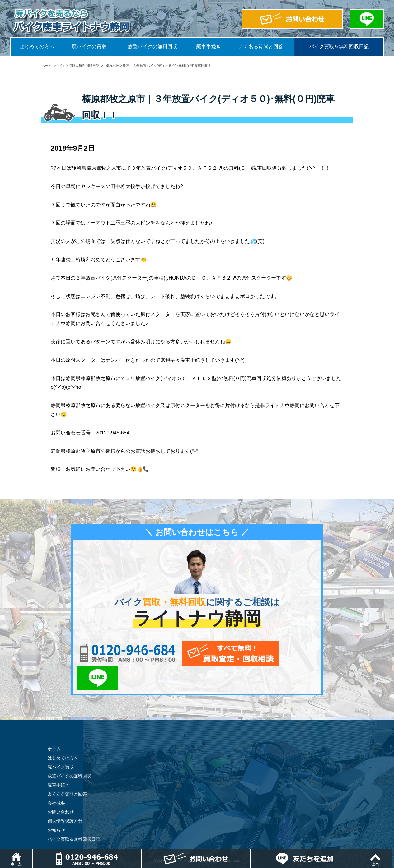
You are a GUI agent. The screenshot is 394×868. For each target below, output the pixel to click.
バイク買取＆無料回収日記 (339, 46)
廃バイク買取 (61, 742)
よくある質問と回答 (261, 46)
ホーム (47, 66)
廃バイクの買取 (89, 46)
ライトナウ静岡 (189, 836)
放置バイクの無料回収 (152, 46)
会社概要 (56, 778)
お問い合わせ (61, 787)
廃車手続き (209, 46)
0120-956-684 (125, 653)
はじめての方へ (37, 46)
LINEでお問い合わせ (297, 653)
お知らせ (56, 805)
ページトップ (394, 852)
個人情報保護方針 (65, 796)
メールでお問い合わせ (226, 653)
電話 (142, 852)
